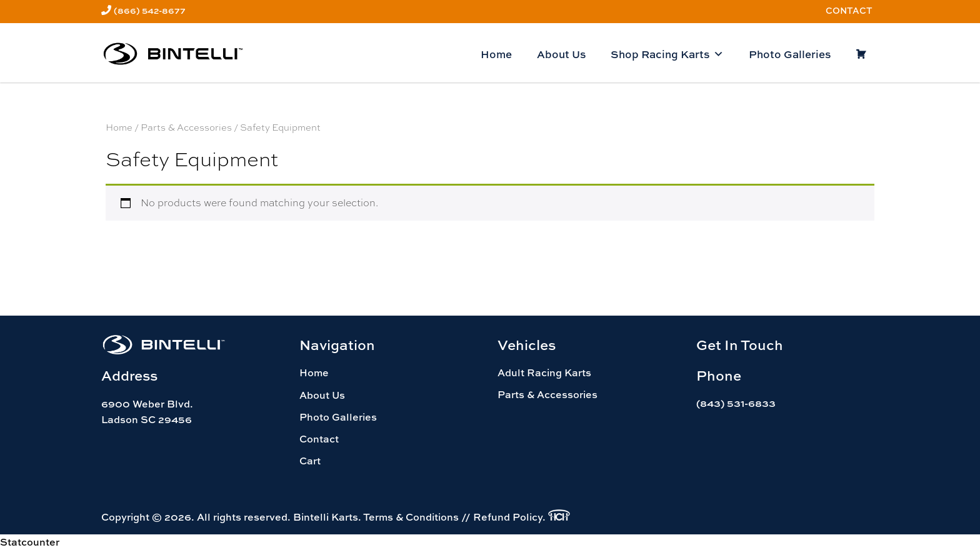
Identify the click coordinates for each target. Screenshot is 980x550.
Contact (849, 10)
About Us (561, 54)
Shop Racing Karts (667, 54)
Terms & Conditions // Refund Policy (453, 517)
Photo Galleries (790, 54)
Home (496, 54)
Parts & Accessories (186, 127)
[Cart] (861, 54)
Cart (310, 461)
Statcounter (30, 542)
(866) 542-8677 (150, 10)
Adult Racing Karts (544, 372)
